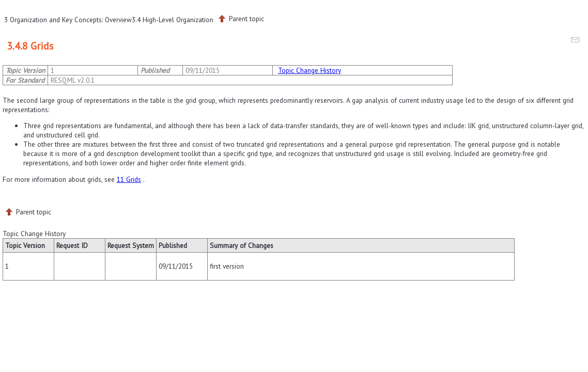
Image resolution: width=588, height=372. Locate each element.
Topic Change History (310, 70)
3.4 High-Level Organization (173, 20)
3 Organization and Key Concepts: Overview (68, 20)
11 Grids (129, 179)
